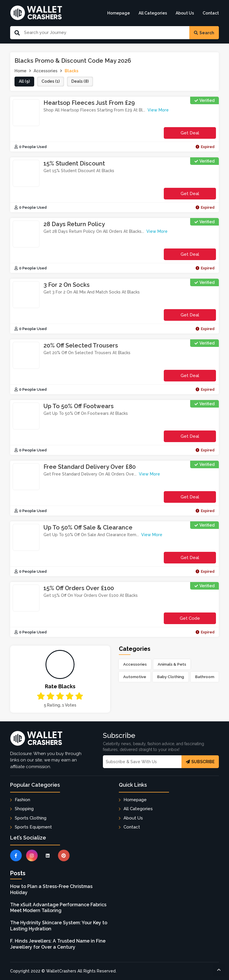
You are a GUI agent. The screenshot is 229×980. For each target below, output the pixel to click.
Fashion (22, 800)
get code (190, 620)
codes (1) (51, 82)
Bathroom (205, 677)
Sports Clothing (31, 818)
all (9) (24, 82)
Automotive (135, 677)
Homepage (119, 13)
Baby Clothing (171, 677)
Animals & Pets (172, 664)
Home (20, 71)
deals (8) (80, 82)
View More (158, 110)
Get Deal (190, 133)
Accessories (135, 664)
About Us (185, 13)
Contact (211, 13)
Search (204, 33)
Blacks (71, 71)
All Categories (153, 13)
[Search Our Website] (105, 33)
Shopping (24, 809)
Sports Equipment (33, 827)
